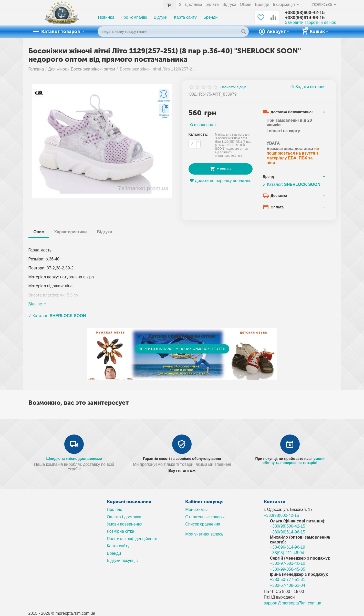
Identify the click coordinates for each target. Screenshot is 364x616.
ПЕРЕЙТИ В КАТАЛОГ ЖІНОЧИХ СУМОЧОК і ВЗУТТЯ (182, 349)
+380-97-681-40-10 (288, 563)
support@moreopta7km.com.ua (293, 603)
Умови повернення (125, 524)
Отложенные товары (205, 517)
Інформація (284, 4)
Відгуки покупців (122, 561)
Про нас (115, 509)
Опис (39, 232)
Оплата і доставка (124, 517)
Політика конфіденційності (132, 539)
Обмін (246, 4)
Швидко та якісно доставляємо (74, 459)
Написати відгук (233, 87)
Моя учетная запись (204, 534)
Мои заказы (196, 509)
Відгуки (229, 4)
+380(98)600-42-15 (305, 13)
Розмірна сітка (121, 531)
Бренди (262, 4)
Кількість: (199, 134)
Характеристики (70, 232)
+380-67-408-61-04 (288, 585)
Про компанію (134, 17)
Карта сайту (185, 17)
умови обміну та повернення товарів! (294, 461)
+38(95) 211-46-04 (287, 553)
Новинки (106, 17)
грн (170, 4)
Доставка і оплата (202, 4)
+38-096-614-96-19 (288, 547)
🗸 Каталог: (292, 184)
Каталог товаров (61, 32)
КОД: (193, 94)
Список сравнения (203, 524)
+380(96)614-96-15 (305, 18)
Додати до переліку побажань (220, 181)
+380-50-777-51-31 (288, 579)
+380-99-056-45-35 (288, 569)
